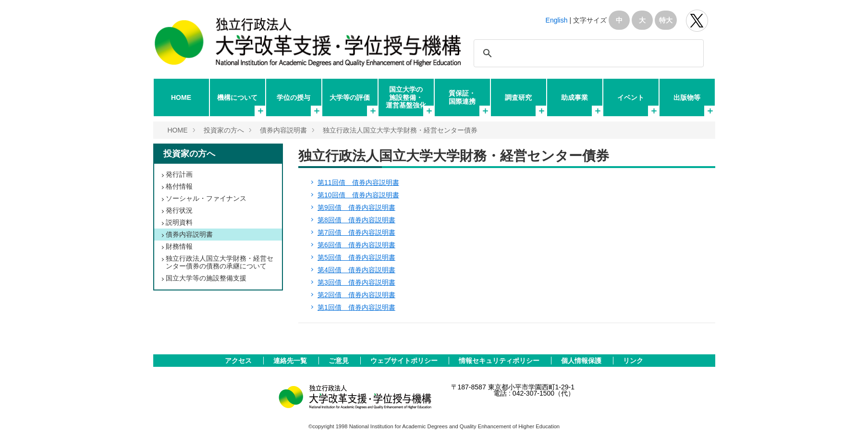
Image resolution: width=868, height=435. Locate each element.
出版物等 (687, 97)
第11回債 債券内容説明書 (358, 182)
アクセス (239, 361)
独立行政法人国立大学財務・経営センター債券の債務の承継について (220, 262)
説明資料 (179, 222)
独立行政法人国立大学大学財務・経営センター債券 (400, 130)
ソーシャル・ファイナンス (206, 198)
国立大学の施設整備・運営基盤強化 (406, 97)
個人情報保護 (582, 361)
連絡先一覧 (291, 361)
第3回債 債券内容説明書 (356, 282)
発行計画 (179, 174)
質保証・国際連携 (462, 97)
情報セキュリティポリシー (500, 361)
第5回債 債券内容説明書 (356, 257)
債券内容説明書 (283, 130)
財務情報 (179, 246)
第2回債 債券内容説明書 (356, 295)
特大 (666, 20)
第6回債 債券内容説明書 (356, 245)
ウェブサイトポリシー (405, 361)
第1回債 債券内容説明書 (356, 307)
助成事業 (575, 97)
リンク (633, 361)
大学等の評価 (350, 97)
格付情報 (179, 186)
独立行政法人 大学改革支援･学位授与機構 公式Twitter (697, 21)
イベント (631, 97)
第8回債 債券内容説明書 (356, 220)
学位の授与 (293, 97)
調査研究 (518, 97)
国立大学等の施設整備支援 (206, 278)
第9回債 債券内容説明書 (356, 207)
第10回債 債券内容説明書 (358, 195)
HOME (181, 97)
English (557, 20)
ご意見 (340, 361)
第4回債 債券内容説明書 (356, 270)
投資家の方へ (224, 130)
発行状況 (179, 210)
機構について (237, 97)
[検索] (587, 53)
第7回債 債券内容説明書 (356, 232)
